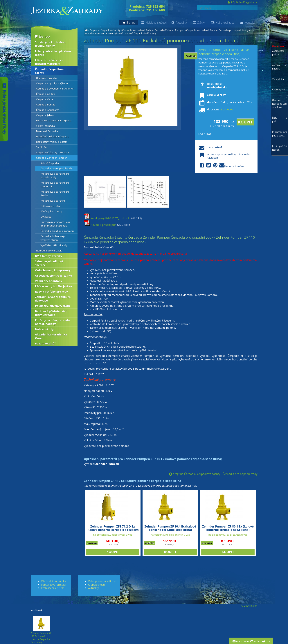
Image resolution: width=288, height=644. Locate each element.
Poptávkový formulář (54, 585)
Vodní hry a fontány (49, 281)
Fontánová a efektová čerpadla (54, 121)
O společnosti (96, 585)
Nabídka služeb (153, 23)
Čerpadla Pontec (46, 105)
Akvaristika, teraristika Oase (51, 336)
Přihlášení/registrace (242, 2)
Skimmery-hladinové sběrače (49, 263)
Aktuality (179, 23)
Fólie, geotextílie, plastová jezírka (53, 53)
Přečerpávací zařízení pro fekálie (55, 194)
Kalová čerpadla (50, 163)
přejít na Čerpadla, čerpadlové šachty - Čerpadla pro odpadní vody (213, 474)
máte (210, 147)
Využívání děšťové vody (54, 245)
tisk (268, 641)
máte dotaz (242, 641)
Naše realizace (223, 23)
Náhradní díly (44, 329)
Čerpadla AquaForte (48, 110)
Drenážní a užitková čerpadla (53, 136)
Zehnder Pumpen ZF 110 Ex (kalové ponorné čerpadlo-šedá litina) (120, 33)
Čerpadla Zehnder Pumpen (52, 158)
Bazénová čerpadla (47, 131)
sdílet (257, 641)
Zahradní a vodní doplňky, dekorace (53, 299)
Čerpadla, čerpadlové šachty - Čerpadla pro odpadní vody (217, 30)
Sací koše (42, 147)
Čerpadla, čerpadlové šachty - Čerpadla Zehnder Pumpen (153, 30)
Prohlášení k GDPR (52, 588)
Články (199, 23)
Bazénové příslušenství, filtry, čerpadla (51, 313)
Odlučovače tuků (50, 206)
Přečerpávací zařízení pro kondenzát (55, 185)
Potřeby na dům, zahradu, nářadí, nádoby (53, 322)
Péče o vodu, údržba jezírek (54, 286)
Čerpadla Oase (45, 99)
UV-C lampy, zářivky (49, 256)
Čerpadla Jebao (45, 115)
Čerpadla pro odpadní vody (56, 168)
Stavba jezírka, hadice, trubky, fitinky (50, 44)
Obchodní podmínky (53, 581)
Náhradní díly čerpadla (49, 251)
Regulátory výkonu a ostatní (52, 142)
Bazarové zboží (45, 343)
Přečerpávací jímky (51, 211)
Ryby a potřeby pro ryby (52, 291)
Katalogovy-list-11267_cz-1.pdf (107, 218)
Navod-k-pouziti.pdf (100, 225)
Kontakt (247, 23)
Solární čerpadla (46, 126)
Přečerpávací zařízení (53, 201)
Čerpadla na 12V (46, 94)
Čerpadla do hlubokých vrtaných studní (54, 238)
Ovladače (46, 217)
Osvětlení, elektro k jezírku (54, 276)
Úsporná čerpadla (46, 78)
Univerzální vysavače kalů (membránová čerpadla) (55, 224)
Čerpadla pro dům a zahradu (57, 231)
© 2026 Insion (249, 606)
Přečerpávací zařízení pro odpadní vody (55, 176)
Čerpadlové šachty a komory (53, 152)
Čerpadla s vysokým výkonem (53, 83)
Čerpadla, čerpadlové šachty (105, 30)
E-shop (42, 36)
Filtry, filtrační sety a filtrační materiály (49, 62)
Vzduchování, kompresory (53, 270)
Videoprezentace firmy (102, 581)
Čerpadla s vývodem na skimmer (55, 89)
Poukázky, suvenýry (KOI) (53, 306)
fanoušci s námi (221, 166)
